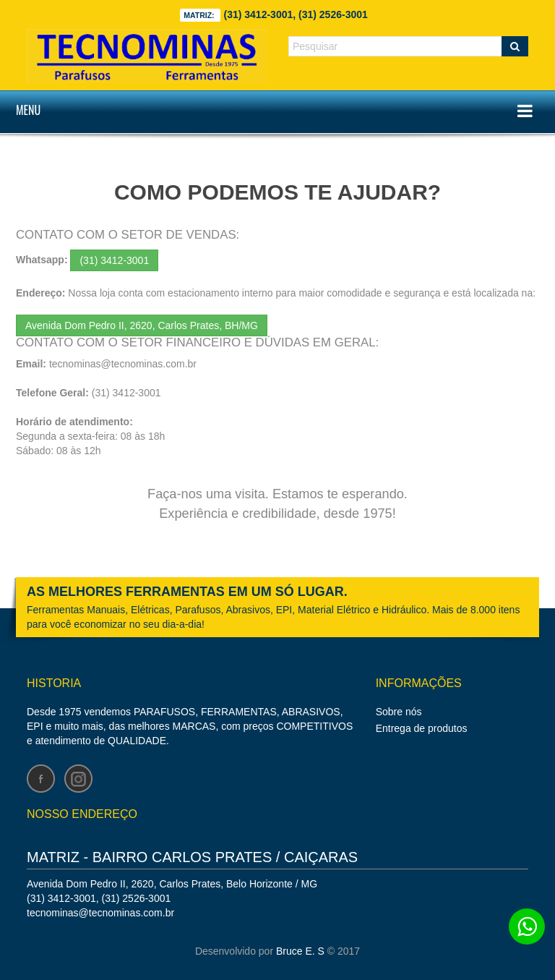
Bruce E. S (300, 951)
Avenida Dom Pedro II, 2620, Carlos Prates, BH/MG (142, 325)
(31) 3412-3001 (114, 260)
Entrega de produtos (422, 728)
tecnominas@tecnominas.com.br (123, 364)
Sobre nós (399, 712)
